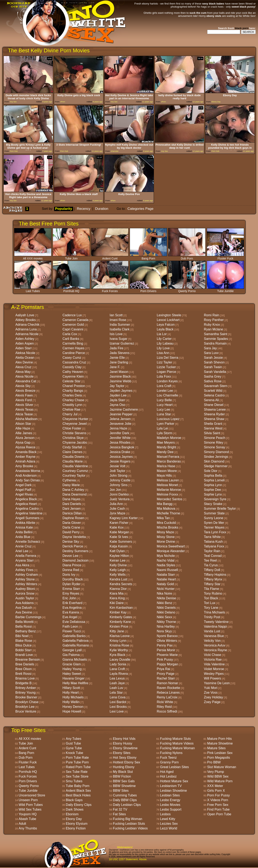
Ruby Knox (212, 325)
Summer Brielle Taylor (220, 509)
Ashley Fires (24, 570)
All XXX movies (33, 257)
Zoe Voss (211, 693)
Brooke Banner (26, 697)
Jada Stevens (120, 353)
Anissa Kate (24, 527)
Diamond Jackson (76, 560)
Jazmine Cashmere (124, 409)
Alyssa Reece (25, 447)
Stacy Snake (213, 504)
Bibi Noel (22, 636)
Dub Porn (187, 257)
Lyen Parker (166, 424)
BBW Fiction (122, 776)
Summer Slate (214, 513)
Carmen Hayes (73, 348)
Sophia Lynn (213, 485)
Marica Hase (166, 466)
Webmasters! (125, 847)
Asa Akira (22, 565)
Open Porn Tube (219, 814)
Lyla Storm (165, 433)
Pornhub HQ (71, 290)
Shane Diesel (214, 405)
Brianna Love (25, 678)
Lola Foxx (164, 376)
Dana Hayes (72, 499)
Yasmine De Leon (217, 683)
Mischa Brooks (168, 527)
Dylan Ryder (72, 584)
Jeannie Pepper (121, 414)
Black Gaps (74, 800)
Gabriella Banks (74, 636)
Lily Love (163, 348)
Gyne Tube (74, 748)
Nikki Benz (165, 603)
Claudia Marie (73, 461)
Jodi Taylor (117, 471)
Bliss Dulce (23, 645)
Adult (22, 824)
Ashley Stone (25, 579)
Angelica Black (26, 499)
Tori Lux (210, 603)
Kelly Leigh (118, 570)
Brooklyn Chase (27, 702)
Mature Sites (216, 748)
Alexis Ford (24, 400)
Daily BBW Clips (125, 800)
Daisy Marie (71, 485)
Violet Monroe (214, 669)
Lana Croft (117, 669)
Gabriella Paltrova (76, 641)
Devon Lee (70, 556)
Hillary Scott (71, 688)
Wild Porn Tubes (31, 805)
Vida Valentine (214, 664)
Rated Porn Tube (78, 767)
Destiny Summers (75, 551)
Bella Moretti (24, 622)
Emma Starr (71, 589)
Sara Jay (210, 348)
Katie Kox (117, 527)
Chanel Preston (74, 386)
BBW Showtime (124, 786)
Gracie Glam (72, 664)
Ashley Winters (26, 584)
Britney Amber (26, 688)
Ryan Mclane (213, 329)
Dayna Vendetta (74, 537)
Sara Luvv (211, 353)
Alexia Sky (23, 386)
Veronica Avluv (215, 645)
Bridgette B (23, 683)
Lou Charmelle (167, 395)
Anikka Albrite (25, 523)
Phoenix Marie (167, 655)
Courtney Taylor (74, 476)
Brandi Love (24, 655)
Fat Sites (119, 814)
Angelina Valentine (29, 513)
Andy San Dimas (28, 480)
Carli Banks (71, 339)
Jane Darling (119, 362)
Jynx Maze (117, 513)
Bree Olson (24, 669)
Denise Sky (71, 542)
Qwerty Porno (187, 290)
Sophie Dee (213, 490)
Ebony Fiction (76, 828)
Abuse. (143, 859)
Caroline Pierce (74, 353)
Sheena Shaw (214, 419)
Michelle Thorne (168, 513)
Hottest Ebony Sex (127, 762)
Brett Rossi (23, 674)
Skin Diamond (214, 461)
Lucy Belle (164, 400)
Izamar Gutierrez (122, 343)
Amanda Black (26, 452)
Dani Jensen (72, 509)
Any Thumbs (28, 828)
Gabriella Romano (76, 645)
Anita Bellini (24, 532)
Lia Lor (162, 334)
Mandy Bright (166, 447)
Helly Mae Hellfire (75, 683)
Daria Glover (72, 523)
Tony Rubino (213, 593)
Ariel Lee (22, 551)
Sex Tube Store (77, 776)
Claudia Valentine (75, 466)
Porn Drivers (148, 290)
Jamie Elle (117, 358)
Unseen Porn (28, 800)
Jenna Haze (118, 428)
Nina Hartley (166, 626)
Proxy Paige (166, 674)
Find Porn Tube (218, 809)
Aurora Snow (25, 593)
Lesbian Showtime (173, 791)
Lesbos (165, 814)
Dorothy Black (73, 579)
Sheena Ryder (214, 414)
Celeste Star (72, 381)
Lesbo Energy (170, 800)
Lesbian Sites (170, 795)
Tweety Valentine (216, 622)
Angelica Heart (26, 504)
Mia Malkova (166, 509)
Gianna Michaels (75, 660)
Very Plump (216, 772)
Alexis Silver (24, 405)
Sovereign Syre (215, 499)
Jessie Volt (117, 466)
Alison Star (23, 424)
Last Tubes (33, 290)
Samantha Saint (216, 334)
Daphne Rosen (73, 518)
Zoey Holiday (213, 697)
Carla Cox (70, 334)
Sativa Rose (213, 381)
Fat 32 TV (120, 809)
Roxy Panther (214, 320)
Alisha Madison (27, 419)
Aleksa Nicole (25, 353)
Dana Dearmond (74, 494)
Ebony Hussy (123, 743)
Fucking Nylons (171, 753)
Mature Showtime (220, 743)
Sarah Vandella (215, 372)
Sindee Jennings (216, 457)
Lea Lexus (117, 678)
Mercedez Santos (170, 499)
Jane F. (115, 367)
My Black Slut (123, 772)
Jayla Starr (117, 400)
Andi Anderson (26, 476)
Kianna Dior (118, 589)
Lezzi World (169, 828)
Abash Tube (27, 819)
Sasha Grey (213, 376)
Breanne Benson (28, 660)
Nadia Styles (166, 565)
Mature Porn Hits (219, 739)
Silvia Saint (212, 433)
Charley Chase (73, 400)
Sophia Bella (213, 476)
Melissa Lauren (168, 480)
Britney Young (26, 693)
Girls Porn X (216, 791)
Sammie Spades (216, 339)
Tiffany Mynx (213, 579)
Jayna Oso (117, 405)
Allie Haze (23, 428)
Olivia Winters (167, 641)
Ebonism (72, 814)
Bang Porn (148, 257)
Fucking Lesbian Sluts (129, 824)
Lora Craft (164, 386)
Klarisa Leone (120, 636)
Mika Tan (163, 518)
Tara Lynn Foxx (215, 532)
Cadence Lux (72, 315)
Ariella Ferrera (26, 556)
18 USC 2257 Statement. (124, 859)
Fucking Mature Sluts (175, 739)
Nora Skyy (164, 631)
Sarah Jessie (213, 358)
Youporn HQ (28, 814)
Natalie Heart (166, 579)
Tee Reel (210, 560)
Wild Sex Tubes (30, 809)
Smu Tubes (74, 781)
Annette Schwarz (28, 542)
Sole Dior (211, 471)
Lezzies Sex (169, 824)
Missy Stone (166, 537)
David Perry (71, 532)
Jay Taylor (117, 386)
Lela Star (116, 693)
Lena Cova (118, 697)
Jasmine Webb (120, 381)
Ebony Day (74, 819)
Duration (102, 209)
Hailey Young (72, 669)
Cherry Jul (70, 414)
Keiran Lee (118, 560)
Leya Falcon (166, 325)
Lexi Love (117, 711)
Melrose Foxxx (167, 494)
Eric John (69, 598)
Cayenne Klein (73, 376)
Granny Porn (169, 762)
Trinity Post (212, 617)
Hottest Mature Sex (174, 781)
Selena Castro (214, 395)
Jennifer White (120, 438)
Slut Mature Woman (222, 767)
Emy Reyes (71, 593)
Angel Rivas (24, 494)
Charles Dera (72, 395)
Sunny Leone (214, 518)
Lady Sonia (118, 664)
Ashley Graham (27, 575)
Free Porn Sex (218, 805)
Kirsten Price (119, 626)
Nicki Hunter (166, 589)
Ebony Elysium (77, 824)
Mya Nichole (166, 556)
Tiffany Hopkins (215, 575)
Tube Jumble (225, 290)
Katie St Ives (119, 537)
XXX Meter (215, 786)
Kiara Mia (117, 593)
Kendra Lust (118, 579)
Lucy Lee (163, 409)
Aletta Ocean (25, 358)
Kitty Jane (117, 631)
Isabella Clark (120, 329)
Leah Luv (116, 688)
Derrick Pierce (73, 546)
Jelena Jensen (120, 419)
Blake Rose (24, 641)
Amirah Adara (25, 461)
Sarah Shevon (214, 362)
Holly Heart (71, 693)
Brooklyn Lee (25, 707)
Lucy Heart (165, 405)
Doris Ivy (69, 575)
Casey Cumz (72, 358)
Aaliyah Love (25, 315)
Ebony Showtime (125, 748)
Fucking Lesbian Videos (130, 828)
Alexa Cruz (23, 367)
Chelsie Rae (71, 409)
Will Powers (213, 678)
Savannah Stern (216, 386)
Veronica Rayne (215, 650)
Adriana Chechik (27, 325)
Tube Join (71, 257)
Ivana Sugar (118, 339)
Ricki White (165, 702)
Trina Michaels (214, 612)
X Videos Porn (218, 800)
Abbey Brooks (26, 320)
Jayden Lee (118, 395)
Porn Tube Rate (77, 758)
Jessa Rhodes (120, 443)
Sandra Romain (215, 343)
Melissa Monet (167, 485)
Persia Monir (166, 650)
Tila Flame (211, 589)
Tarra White (212, 537)
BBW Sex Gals (124, 781)
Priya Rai (163, 669)
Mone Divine (166, 542)
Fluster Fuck (225, 257)
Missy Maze (165, 532)
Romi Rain (212, 315)
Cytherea (69, 480)
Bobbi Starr (24, 650)
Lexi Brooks (118, 707)
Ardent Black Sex (78, 791)
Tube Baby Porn (78, 786)
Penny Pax (165, 645)
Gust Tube (73, 743)
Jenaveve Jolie (120, 424)
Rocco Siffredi (167, 711)
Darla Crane (71, 527)
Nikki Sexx (164, 617)
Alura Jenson (25, 438)
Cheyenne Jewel (75, 424)
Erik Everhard (72, 603)
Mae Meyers (166, 443)
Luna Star (164, 414)
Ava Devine (24, 612)
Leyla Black (165, 329)
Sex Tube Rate (77, 772)
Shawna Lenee (215, 409)
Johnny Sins (119, 485)
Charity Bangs (73, 391)
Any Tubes (74, 739)
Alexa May (23, 372)
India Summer (120, 325)
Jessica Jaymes (121, 457)
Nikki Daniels (166, 608)
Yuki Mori (211, 688)
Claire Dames (72, 452)
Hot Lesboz (168, 776)
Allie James (24, 433)
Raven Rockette (168, 688)
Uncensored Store (32, 795)
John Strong (118, 476)
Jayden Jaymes (121, 391)
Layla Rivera (119, 674)
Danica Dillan (72, 513)
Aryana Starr (25, 560)
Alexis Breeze (25, 391)
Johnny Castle (120, 480)
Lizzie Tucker (166, 367)
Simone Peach (215, 438)
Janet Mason (119, 372)
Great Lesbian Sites (174, 767)
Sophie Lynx (213, 494)
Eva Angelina (72, 608)
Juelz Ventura (120, 499)
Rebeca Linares (168, 693)
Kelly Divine (118, 565)
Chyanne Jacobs (75, 443)
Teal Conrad (213, 556)
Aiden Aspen (25, 343)
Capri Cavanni (73, 329)
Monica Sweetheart (171, 546)
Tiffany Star (212, 584)
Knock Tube (74, 753)
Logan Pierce (166, 372)
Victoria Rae (213, 660)
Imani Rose (118, 320)
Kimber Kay (118, 612)
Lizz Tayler (164, 362)
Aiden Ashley (25, 339)
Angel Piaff (23, 490)
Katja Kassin (119, 546)
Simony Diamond (216, 452)
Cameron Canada (75, 320)
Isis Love (116, 334)
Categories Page (140, 209)
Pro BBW (214, 762)
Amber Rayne (25, 457)
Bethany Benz (26, 631)
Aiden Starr (24, 348)
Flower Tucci (72, 631)
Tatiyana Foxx (214, 546)
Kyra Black (117, 655)
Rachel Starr (166, 678)
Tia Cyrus (211, 565)
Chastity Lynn (72, 405)
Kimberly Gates (121, 617)
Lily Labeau (165, 343)
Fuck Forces (110, 290)
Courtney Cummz (75, 471)
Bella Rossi (24, 626)
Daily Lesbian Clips (127, 805)
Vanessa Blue (214, 636)
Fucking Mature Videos (177, 743)
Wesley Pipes (214, 674)
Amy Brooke (24, 466)
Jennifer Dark (119, 433)
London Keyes (167, 381)
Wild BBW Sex (218, 776)
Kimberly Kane (120, 622)
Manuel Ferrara (168, 457)
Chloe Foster (72, 428)
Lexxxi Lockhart (168, 320)
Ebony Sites (122, 753)
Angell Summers (27, 518)
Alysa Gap (23, 443)
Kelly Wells (118, 575)
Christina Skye (73, 438)
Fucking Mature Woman (177, 748)
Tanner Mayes (214, 527)
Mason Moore (167, 471)
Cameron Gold (73, 325)
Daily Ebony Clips (79, 805)
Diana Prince (72, 565)
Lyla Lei (162, 428)
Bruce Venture (26, 711)
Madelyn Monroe (169, 438)
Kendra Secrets (121, 584)
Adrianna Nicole (27, 334)
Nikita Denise (166, 598)
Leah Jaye (117, 683)
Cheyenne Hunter (75, 419)
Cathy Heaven (73, 372)
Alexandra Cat (26, 381)
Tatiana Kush (213, 542)
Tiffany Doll (212, 570)
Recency (84, 209)
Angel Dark (23, 485)
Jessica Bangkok (122, 447)
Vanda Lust (212, 631)
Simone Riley (214, 443)
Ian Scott (116, 315)
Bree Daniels (25, 664)
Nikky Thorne (166, 622)
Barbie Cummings (28, 617)
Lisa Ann (163, 353)
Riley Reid (164, 707)
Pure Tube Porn (77, 762)
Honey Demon (73, 707)
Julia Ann (116, 504)
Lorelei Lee (165, 391)
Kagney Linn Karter (124, 518)
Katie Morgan (119, 532)
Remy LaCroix (167, 697)
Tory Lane (211, 608)
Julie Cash (117, 509)
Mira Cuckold (166, 523)
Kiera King (117, 598)
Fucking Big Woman (128, 819)
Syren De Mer (214, 523)
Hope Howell (72, 711)
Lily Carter (164, 339)
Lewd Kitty (168, 819)
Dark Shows (75, 809)
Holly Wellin (71, 702)
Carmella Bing (73, 343)
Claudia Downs (74, 457)
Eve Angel (70, 617)
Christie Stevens (74, 433)
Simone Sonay (215, 447)
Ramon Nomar (167, 683)
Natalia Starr (166, 575)
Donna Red (71, 570)
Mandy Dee (165, 452)
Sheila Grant (213, 424)
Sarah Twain (213, 367)
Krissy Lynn (118, 641)
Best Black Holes (78, 795)
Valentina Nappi (215, 626)
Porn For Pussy (218, 795)
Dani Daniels (72, 504)
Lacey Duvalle (120, 660)
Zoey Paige (212, 702)
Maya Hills (164, 476)
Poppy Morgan (167, 664)
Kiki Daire (117, 603)
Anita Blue (23, 537)
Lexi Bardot (118, 702)
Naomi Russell (167, 570)
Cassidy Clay (72, 367)
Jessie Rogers (120, 461)
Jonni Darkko (119, 494)
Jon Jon (115, 490)
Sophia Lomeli (214, 480)
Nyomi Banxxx (167, 636)
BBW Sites (121, 791)
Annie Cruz (23, 546)
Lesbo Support (171, 809)
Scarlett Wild (213, 391)
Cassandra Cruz (74, 362)
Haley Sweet (72, 674)
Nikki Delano (166, 612)
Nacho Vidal (166, 560)
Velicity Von (212, 641)
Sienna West (213, 428)
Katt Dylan (117, 551)
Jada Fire (116, 348)
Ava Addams (25, 603)
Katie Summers (121, 542)
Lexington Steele (169, 315)
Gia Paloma (71, 655)
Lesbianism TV (171, 786)
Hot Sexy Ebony (125, 758)
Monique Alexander (171, 551)
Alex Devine (24, 362)
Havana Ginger (74, 678)
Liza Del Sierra (168, 358)
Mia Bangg (165, 504)
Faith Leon (70, 626)
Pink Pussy (165, 660)
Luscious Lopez (168, 419)
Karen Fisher (119, 523)
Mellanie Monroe (169, 490)
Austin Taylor (25, 598)
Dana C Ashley (73, 490)
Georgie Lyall (72, 650)
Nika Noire (164, 593)
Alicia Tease (24, 414)
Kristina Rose (119, 645)
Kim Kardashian (121, 608)
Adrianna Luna (26, 329)
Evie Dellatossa (74, 622)
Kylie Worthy (119, 650)
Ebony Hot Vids (124, 739)
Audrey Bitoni (25, 589)
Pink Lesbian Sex (220, 753)
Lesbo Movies (170, 805)
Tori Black (211, 598)
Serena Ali (211, 400)
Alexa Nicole (24, 376)
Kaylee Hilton (119, 556)
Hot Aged (167, 772)
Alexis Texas (24, 409)
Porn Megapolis (219, 758)
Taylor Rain (212, 551)
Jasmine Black (120, 376)
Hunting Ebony (124, 767)
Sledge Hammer (216, 466)
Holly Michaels (73, 697)
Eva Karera (71, 612)
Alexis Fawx (24, 395)
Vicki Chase (213, 655)
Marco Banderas (169, 461)
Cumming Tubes (125, 795)
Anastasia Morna (28, 471)
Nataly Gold (165, 584)
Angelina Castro (27, 509)
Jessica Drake (120, 452)
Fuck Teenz (168, 758)
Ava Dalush (24, 608)
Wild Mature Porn (220, 781)
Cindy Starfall (72, 447)
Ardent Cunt (110, 257)
